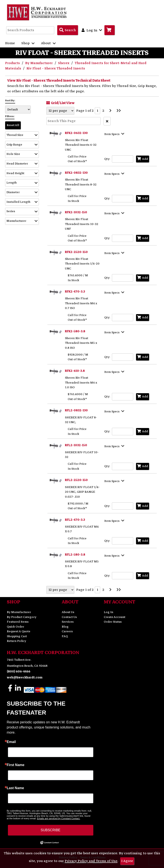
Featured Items (18, 622)
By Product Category (22, 617)
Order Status (113, 622)
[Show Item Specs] (115, 134)
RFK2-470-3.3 (75, 292)
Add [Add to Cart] (143, 159)
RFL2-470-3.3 (75, 520)
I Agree (127, 861)
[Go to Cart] (110, 30)
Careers (67, 631)
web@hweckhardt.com (25, 677)
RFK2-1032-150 (76, 212)
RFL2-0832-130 (76, 410)
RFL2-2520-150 (76, 480)
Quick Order (15, 627)
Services (68, 622)
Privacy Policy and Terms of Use (91, 861)
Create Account (115, 617)
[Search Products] (68, 30)
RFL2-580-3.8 (75, 555)
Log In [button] (92, 30)
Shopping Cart (17, 636)
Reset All (13, 125)
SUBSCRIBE (50, 830)
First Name (16, 765)
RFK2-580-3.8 (75, 331)
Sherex (64, 63)
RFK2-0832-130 (76, 173)
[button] (22, 135)
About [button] (48, 43)
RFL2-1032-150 (76, 445)
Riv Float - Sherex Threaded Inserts (56, 68)
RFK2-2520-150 (76, 252)
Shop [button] (28, 43)
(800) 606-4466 (19, 672)
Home (10, 43)
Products (13, 63)
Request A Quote (19, 631)
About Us (68, 612)
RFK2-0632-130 (76, 133)
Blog (65, 627)
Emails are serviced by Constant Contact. (59, 818)
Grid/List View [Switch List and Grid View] (60, 103)
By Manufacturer (39, 63)
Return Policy (16, 641)
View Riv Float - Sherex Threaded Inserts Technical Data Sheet (59, 81)
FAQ (65, 636)
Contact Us (69, 617)
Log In (108, 612)
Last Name (15, 788)
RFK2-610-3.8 (75, 371)
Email (11, 742)
